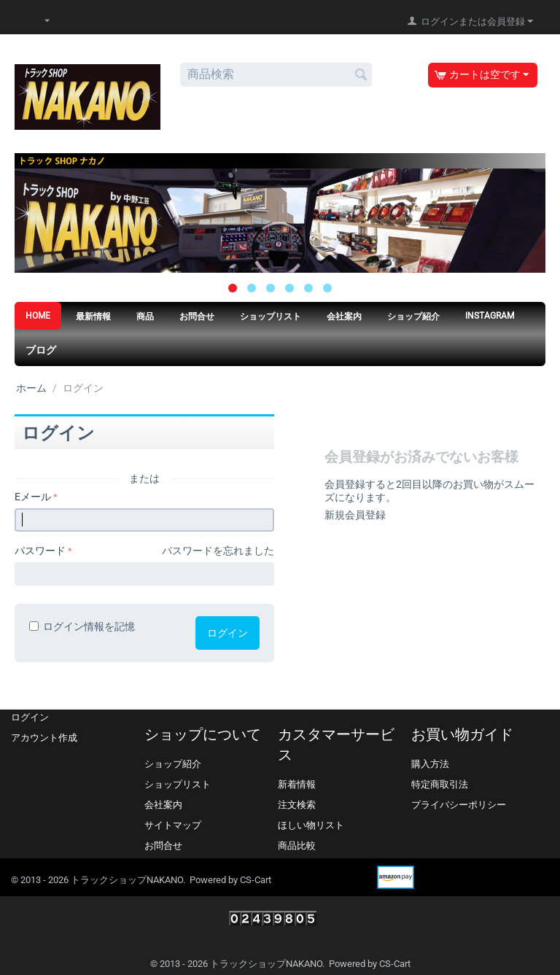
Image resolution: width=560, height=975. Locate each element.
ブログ (41, 350)
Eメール (33, 497)
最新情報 (93, 316)
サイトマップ (173, 825)
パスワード (40, 551)
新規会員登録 (355, 515)
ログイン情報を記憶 (82, 626)
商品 (145, 316)
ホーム (31, 388)
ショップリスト (271, 316)
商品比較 (297, 846)
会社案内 (344, 316)
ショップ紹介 (413, 316)
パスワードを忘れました (218, 551)
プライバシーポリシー (459, 805)
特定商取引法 (440, 784)
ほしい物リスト (311, 825)
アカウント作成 (44, 738)
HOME (38, 316)
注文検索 (297, 805)
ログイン (227, 633)
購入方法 (430, 764)
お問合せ (197, 316)
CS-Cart (256, 880)
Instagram (490, 316)
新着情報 (297, 784)
